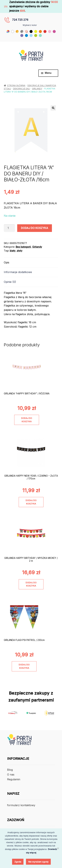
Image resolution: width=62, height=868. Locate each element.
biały (13, 251)
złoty (20, 251)
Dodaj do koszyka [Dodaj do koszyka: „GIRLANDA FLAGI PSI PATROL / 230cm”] (24, 666)
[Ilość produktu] (9, 228)
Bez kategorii (23, 247)
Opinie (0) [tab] (10, 282)
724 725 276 (20, 20)
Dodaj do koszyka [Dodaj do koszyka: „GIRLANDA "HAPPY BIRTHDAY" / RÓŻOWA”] (27, 420)
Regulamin (14, 779)
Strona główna (16, 85)
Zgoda (18, 862)
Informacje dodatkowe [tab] (18, 272)
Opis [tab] (7, 262)
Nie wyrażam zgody (38, 862)
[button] (53, 108)
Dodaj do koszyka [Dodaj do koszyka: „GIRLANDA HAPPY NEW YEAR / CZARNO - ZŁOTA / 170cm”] (31, 502)
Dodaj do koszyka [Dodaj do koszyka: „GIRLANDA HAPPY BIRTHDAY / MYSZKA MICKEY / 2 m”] (31, 584)
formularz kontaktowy (21, 805)
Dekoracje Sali (21, 89)
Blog (10, 770)
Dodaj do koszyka (35, 228)
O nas (11, 775)
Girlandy (37, 89)
